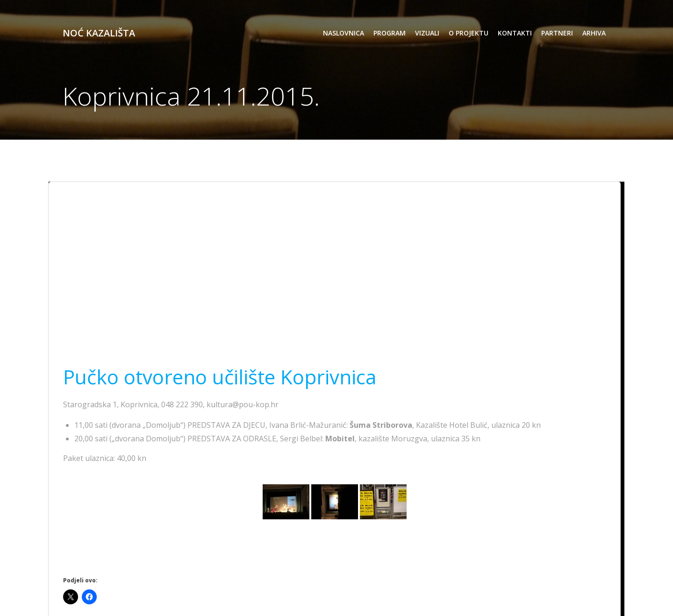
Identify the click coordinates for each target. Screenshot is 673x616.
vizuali (427, 33)
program (390, 33)
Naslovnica (344, 33)
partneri (557, 33)
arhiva (594, 33)
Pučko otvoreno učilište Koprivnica (220, 377)
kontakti (515, 33)
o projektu (469, 33)
